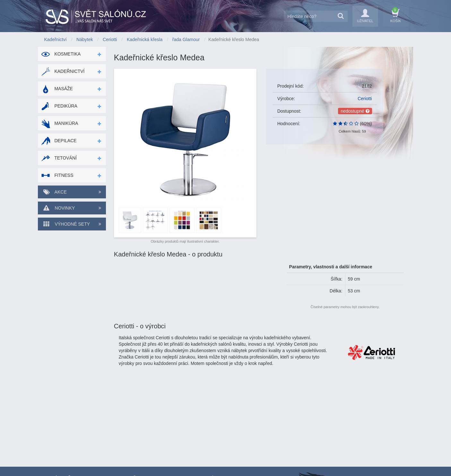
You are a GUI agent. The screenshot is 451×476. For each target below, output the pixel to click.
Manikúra (60, 123)
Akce (72, 192)
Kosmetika (61, 54)
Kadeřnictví (63, 71)
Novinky (72, 208)
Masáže (57, 89)
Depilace (59, 141)
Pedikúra (59, 106)
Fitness (57, 175)
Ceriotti (365, 99)
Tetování (59, 158)
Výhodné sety (72, 224)
